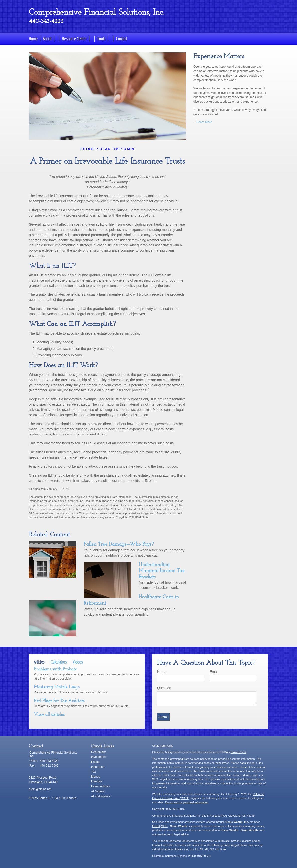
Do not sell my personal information (187, 802)
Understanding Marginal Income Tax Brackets (162, 571)
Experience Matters (219, 57)
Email (214, 672)
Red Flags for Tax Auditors (59, 701)
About (47, 39)
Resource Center (74, 39)
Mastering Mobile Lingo (57, 687)
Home (33, 39)
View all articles (49, 715)
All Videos (98, 791)
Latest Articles (101, 786)
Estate (95, 762)
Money (96, 777)
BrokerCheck (239, 752)
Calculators (59, 662)
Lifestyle (97, 781)
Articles (39, 662)
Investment (99, 757)
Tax (94, 772)
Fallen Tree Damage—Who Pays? (119, 544)
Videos (78, 662)
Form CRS (166, 746)
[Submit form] (163, 717)
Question (164, 688)
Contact (121, 39)
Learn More (204, 122)
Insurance (98, 767)
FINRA (156, 826)
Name (162, 672)
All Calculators (101, 796)
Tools (101, 39)
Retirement (99, 752)
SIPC (164, 826)
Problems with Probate (55, 669)
